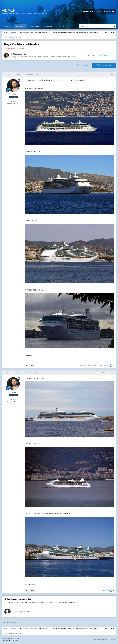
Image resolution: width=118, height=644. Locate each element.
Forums (21, 26)
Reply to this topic (104, 65)
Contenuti (35, 26)
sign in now (55, 602)
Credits (4, 639)
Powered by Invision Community (105, 640)
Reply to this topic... (23, 612)
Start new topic (83, 65)
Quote (32, 365)
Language (6, 641)
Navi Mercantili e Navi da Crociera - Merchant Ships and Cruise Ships (49, 57)
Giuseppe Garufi (20, 54)
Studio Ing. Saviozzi (16, 639)
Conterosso (104, 365)
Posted (32, 75)
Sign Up (107, 11)
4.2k (13, 102)
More (62, 26)
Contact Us (15, 641)
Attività (49, 26)
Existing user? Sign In (92, 11)
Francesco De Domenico (89, 365)
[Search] (90, 26)
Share (92, 55)
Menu (8, 26)
